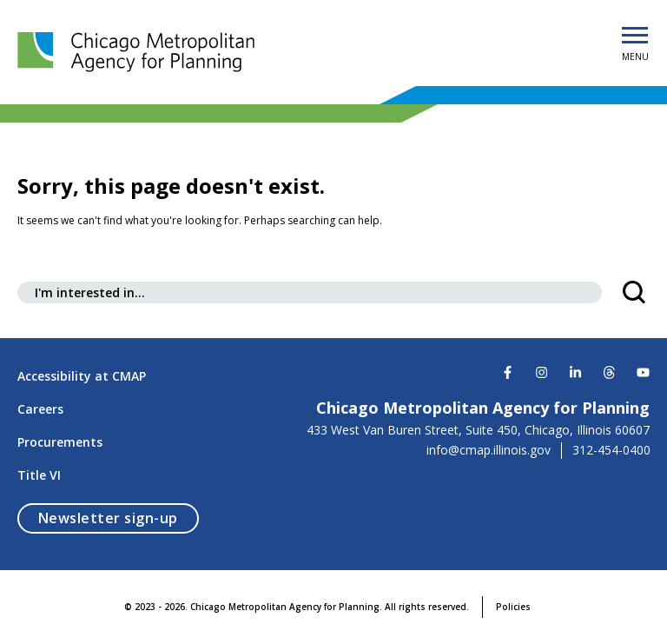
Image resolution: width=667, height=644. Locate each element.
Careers (40, 409)
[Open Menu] (635, 37)
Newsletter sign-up (119, 518)
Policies (513, 607)
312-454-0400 (611, 450)
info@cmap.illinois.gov (489, 450)
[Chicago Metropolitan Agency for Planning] (139, 52)
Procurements (60, 442)
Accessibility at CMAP (82, 376)
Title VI (39, 475)
